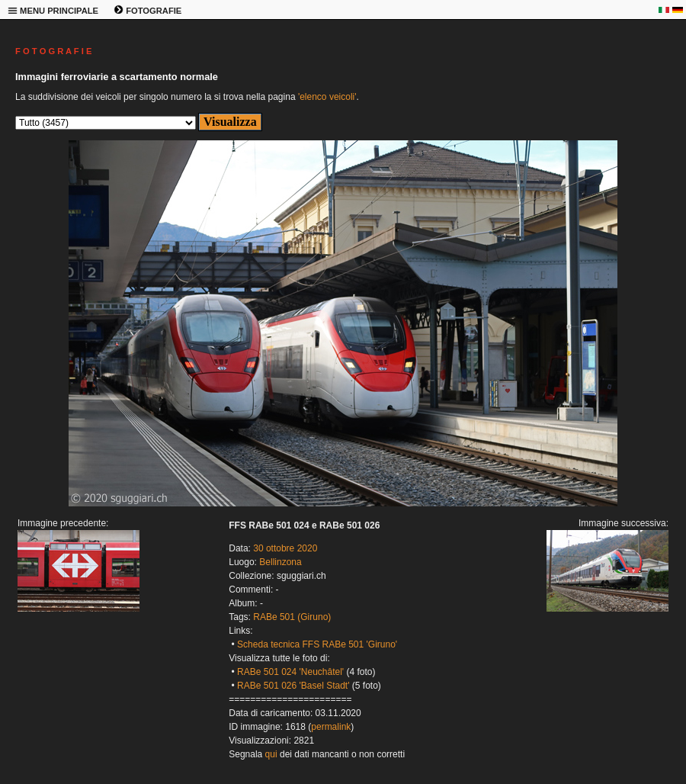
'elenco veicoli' (327, 97)
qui (271, 754)
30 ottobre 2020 (285, 548)
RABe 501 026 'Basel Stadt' (293, 686)
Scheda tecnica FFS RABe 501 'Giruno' (317, 644)
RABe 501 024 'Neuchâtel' (290, 672)
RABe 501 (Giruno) (292, 617)
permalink (331, 727)
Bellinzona (280, 562)
